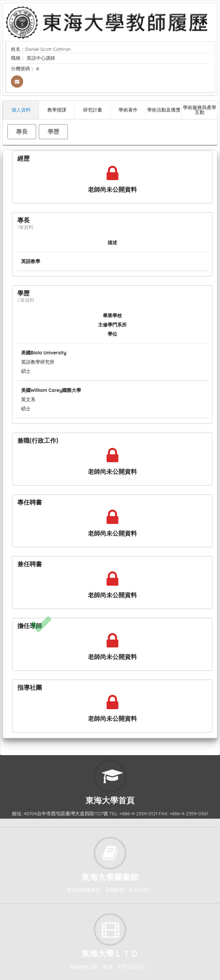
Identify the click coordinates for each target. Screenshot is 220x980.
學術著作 (128, 110)
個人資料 (21, 110)
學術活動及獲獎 (164, 110)
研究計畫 (93, 110)
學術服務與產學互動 (200, 110)
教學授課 (57, 110)
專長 (22, 131)
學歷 (53, 131)
